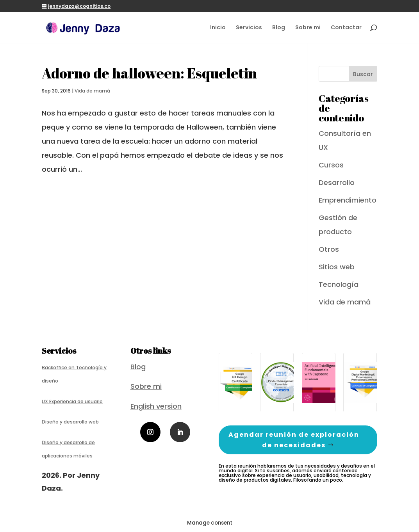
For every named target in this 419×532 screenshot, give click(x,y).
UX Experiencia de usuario (72, 401)
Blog (279, 28)
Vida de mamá (92, 91)
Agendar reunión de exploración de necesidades (294, 440)
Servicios (249, 28)
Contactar (346, 28)
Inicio (218, 28)
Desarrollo (337, 182)
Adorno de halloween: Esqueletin (149, 73)
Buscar (363, 74)
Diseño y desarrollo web (70, 422)
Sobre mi (308, 28)
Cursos (331, 165)
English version (156, 406)
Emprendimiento (348, 200)
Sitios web (337, 267)
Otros (329, 249)
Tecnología (339, 284)
